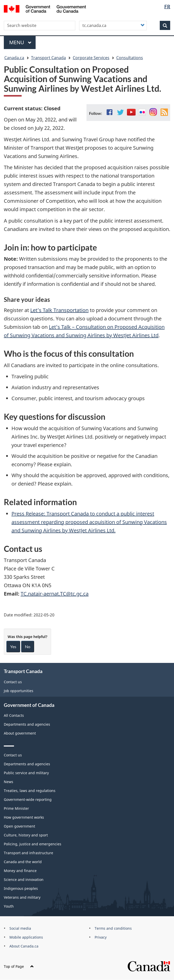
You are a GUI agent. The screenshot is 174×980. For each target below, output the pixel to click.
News (9, 782)
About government (20, 733)
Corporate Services (91, 58)
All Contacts (14, 715)
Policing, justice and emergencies (33, 844)
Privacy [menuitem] (101, 937)
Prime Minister (16, 808)
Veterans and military (22, 897)
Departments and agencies (27, 724)
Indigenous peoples (21, 888)
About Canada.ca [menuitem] (24, 946)
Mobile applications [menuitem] (26, 937)
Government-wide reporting (28, 799)
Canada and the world (23, 862)
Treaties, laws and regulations (30, 791)
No (28, 647)
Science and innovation (24, 880)
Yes (13, 647)
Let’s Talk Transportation (59, 310)
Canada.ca (14, 58)
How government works (24, 817)
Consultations (130, 58)
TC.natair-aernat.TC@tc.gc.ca (55, 594)
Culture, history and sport (26, 835)
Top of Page (19, 966)
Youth (9, 906)
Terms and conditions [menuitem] (113, 928)
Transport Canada (48, 58)
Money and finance (20, 871)
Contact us (13, 682)
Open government (19, 826)
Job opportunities (19, 691)
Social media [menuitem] (20, 928)
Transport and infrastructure (28, 853)
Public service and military (26, 773)
